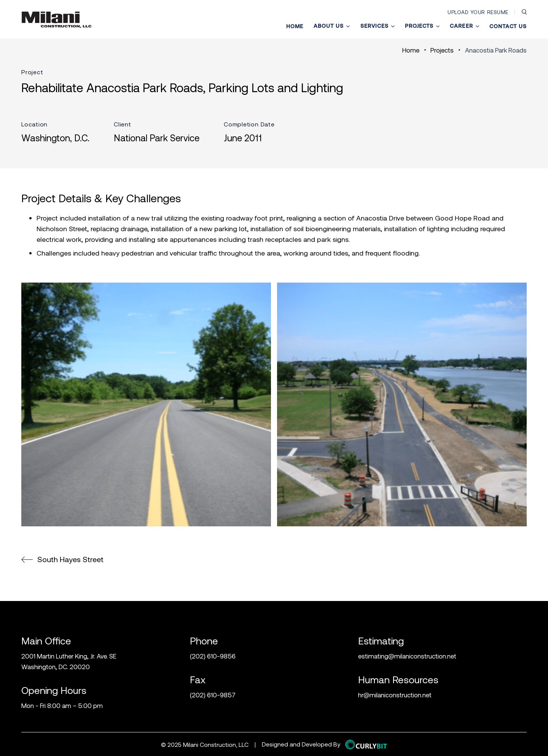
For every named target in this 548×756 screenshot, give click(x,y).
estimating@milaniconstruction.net (407, 656)
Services (378, 26)
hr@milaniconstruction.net (395, 695)
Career (464, 26)
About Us (332, 26)
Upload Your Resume (478, 12)
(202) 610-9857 (213, 695)
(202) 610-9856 (213, 656)
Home (295, 26)
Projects (422, 26)
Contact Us (508, 26)
